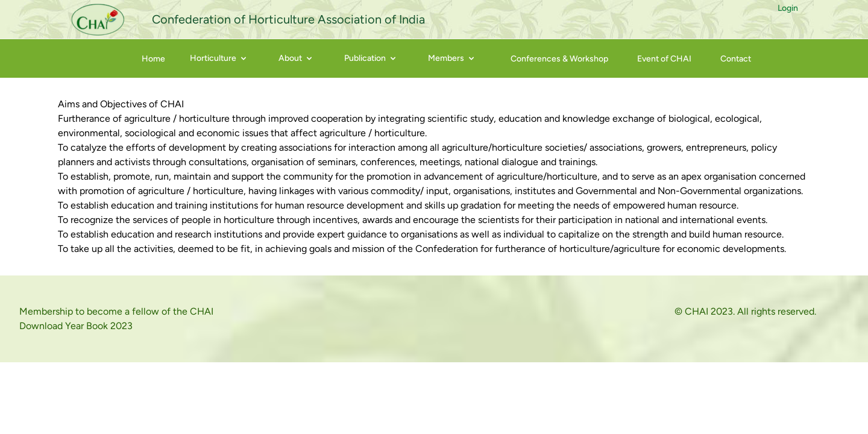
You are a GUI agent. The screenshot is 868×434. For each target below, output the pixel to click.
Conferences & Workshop (559, 59)
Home (153, 59)
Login (788, 8)
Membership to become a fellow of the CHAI (116, 311)
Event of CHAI (664, 59)
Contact (736, 59)
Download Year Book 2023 (76, 326)
